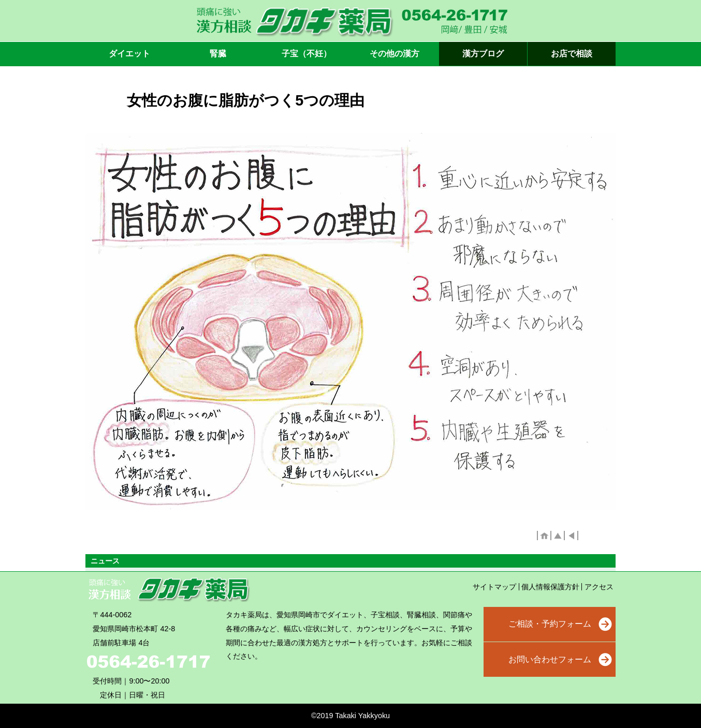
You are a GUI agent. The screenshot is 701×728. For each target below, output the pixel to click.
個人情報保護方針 (550, 587)
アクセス (599, 587)
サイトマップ (494, 587)
